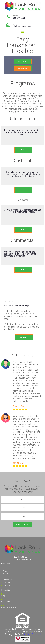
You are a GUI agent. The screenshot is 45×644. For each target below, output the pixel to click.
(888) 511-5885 (6, 596)
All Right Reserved (32, 634)
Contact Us (7, 586)
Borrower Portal (8, 580)
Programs (6, 571)
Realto (5, 577)
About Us (6, 574)
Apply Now (7, 583)
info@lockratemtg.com (22, 26)
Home (5, 568)
